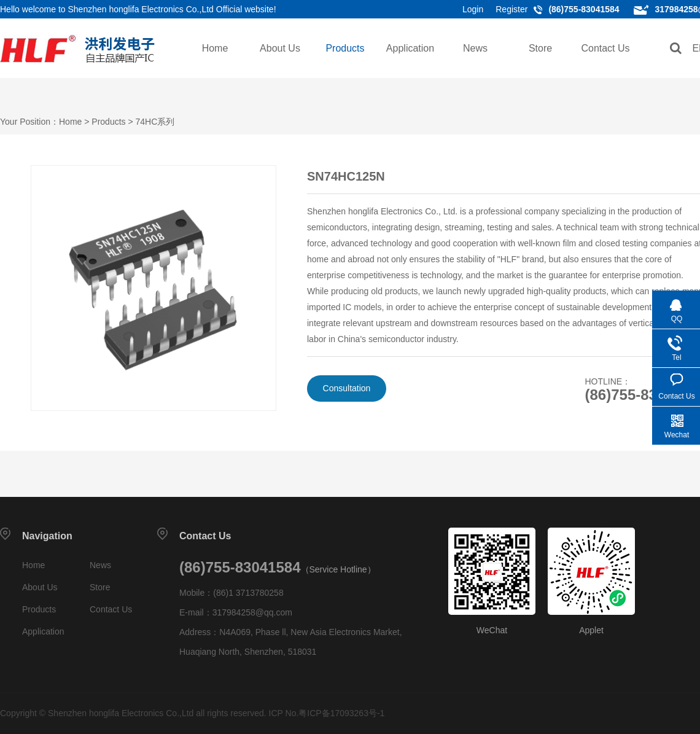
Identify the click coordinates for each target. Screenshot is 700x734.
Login (473, 9)
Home (215, 48)
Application (410, 48)
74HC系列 (155, 122)
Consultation (347, 388)
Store (540, 48)
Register (511, 9)
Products (345, 48)
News (475, 48)
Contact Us (605, 48)
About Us (280, 48)
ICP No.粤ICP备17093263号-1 (327, 713)
